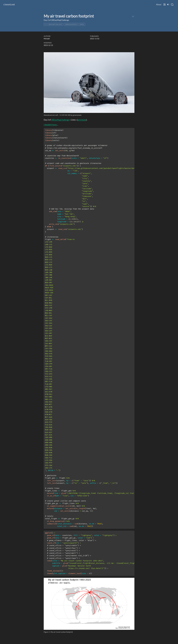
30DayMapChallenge (55, 24)
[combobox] (172, 5)
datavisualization (71, 24)
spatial (82, 24)
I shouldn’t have (50, 125)
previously (82, 120)
